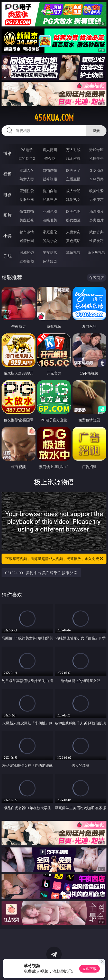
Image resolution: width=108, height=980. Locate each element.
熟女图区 (73, 220)
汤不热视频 (96, 252)
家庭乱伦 (50, 232)
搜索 (96, 131)
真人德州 (50, 150)
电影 (7, 194)
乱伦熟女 (73, 199)
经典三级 (50, 199)
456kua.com (54, 118)
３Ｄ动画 (96, 170)
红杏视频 (27, 261)
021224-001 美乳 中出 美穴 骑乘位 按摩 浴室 (41, 573)
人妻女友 (73, 232)
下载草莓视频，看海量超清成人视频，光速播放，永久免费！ (55, 559)
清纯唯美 (50, 220)
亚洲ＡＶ (27, 170)
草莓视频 (73, 252)
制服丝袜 (27, 199)
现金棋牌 (73, 158)
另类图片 (96, 220)
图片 (7, 215)
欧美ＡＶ (73, 170)
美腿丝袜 (27, 220)
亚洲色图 (50, 211)
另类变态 (96, 199)
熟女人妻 (27, 179)
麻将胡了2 (27, 158)
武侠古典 (96, 232)
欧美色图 (73, 211)
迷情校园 (27, 241)
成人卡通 (73, 191)
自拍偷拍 (50, 170)
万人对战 (73, 150)
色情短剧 (50, 261)
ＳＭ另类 (96, 179)
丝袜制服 (50, 179)
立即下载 (89, 969)
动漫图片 (96, 211)
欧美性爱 (96, 191)
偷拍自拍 (50, 191)
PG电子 (27, 150)
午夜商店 (50, 252)
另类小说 (50, 241)
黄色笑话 (73, 241)
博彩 (7, 153)
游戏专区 (96, 150)
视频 (7, 174)
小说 (7, 236)
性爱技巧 (96, 241)
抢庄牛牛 (96, 158)
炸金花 (50, 158)
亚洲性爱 (27, 191)
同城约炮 (27, 252)
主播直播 (73, 179)
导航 (7, 256)
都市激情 (27, 232)
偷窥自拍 (27, 211)
